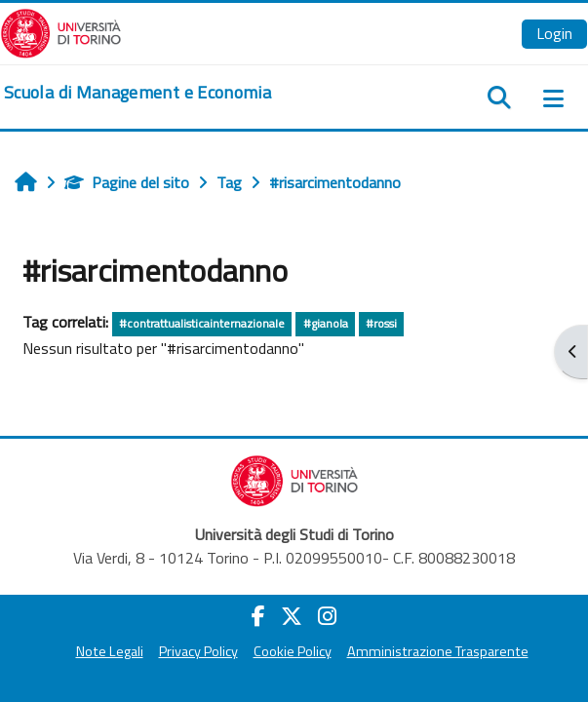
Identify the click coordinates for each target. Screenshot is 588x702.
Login (554, 33)
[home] (137, 93)
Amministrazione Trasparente (438, 651)
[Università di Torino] (61, 31)
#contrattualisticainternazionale (202, 323)
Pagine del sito (127, 182)
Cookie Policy (293, 651)
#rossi (381, 323)
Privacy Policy (198, 651)
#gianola (326, 323)
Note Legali (110, 651)
